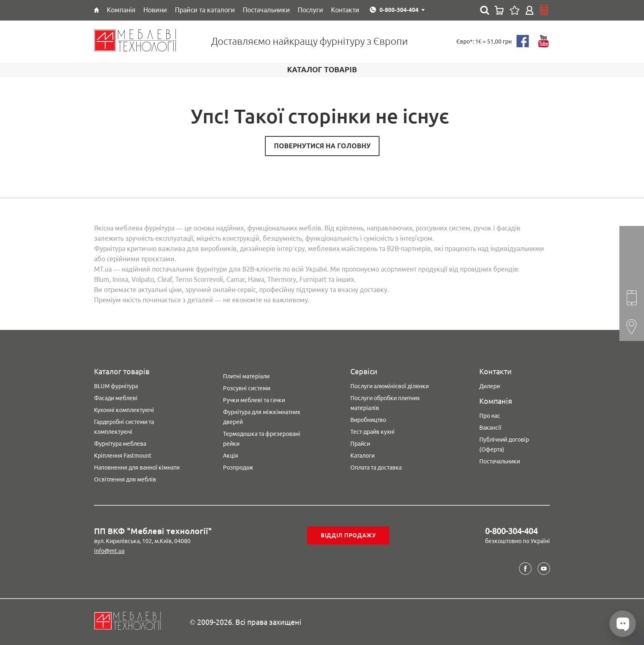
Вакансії (490, 428)
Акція (231, 456)
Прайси (360, 444)
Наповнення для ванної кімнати (137, 468)
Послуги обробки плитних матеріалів (385, 403)
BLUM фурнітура (116, 386)
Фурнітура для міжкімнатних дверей (262, 417)
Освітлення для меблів (125, 479)
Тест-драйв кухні (373, 432)
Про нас (490, 416)
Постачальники (500, 461)
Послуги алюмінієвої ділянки (390, 386)
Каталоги (362, 456)
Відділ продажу (348, 535)
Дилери (490, 386)
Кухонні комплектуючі (124, 410)
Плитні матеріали (246, 376)
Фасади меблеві (116, 398)
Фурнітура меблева (120, 444)
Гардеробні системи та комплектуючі (124, 427)
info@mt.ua (109, 551)
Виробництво (368, 420)
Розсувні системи (247, 388)
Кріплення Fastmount (123, 456)
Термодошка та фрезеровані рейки (262, 439)
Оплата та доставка (376, 468)
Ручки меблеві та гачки (254, 400)
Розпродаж (238, 468)
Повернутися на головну (322, 146)
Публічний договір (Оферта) (504, 445)
